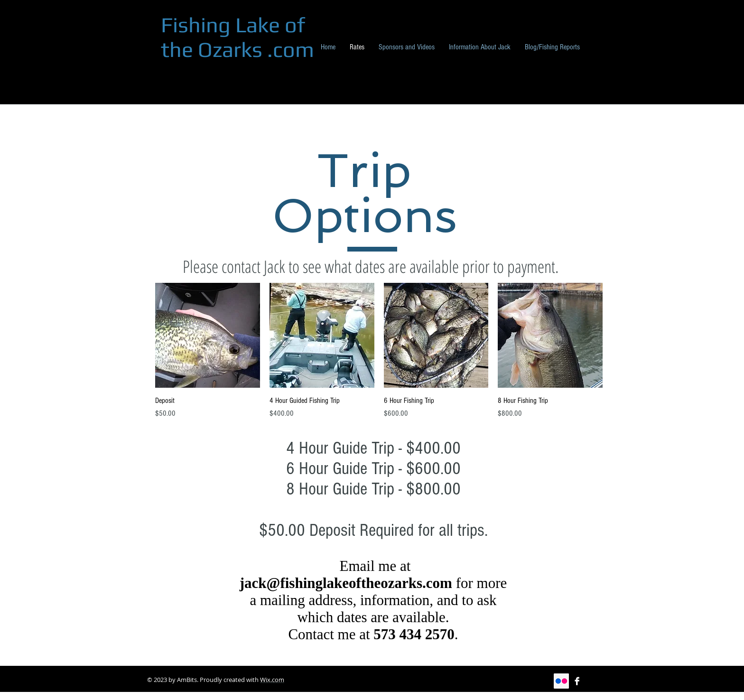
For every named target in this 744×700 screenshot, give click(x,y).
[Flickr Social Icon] (561, 681)
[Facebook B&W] (577, 681)
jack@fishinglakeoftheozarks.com (346, 583)
